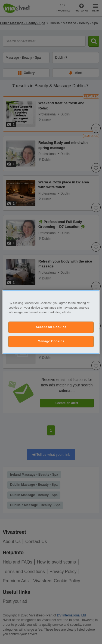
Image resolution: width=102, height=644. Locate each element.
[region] (51, 322)
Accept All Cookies (51, 327)
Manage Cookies (51, 341)
